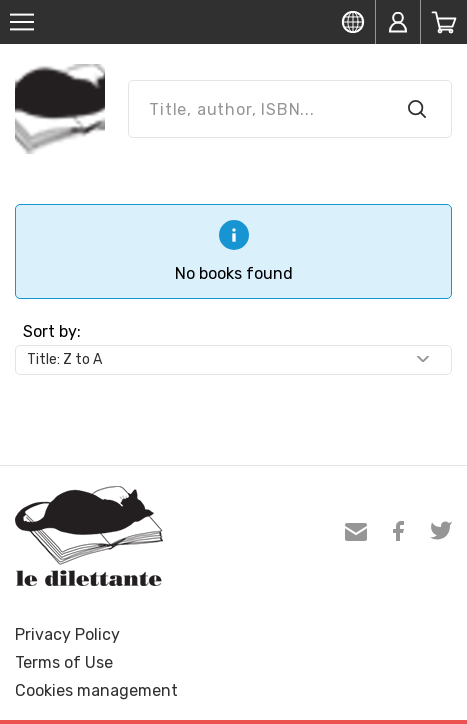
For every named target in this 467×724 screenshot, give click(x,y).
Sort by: (52, 331)
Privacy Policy (67, 634)
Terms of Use (64, 662)
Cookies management (96, 690)
